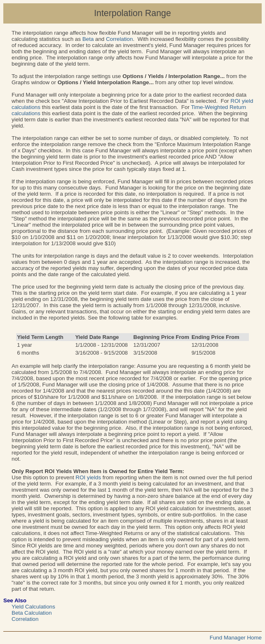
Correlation (119, 39)
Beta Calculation (32, 613)
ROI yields (88, 477)
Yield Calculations (33, 607)
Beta (88, 39)
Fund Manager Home (236, 638)
